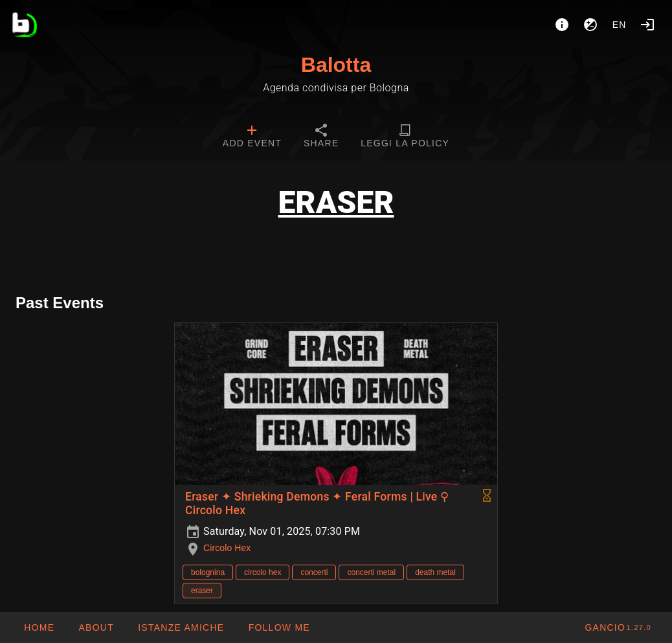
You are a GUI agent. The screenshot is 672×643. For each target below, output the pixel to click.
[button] (181, 627)
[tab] (252, 137)
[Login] (647, 25)
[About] (562, 25)
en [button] (620, 25)
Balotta (336, 65)
